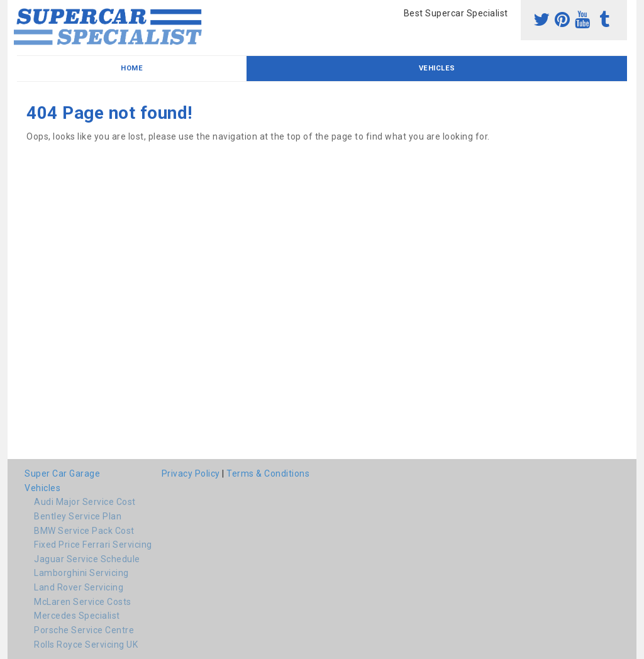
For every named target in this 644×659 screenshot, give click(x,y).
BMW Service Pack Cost (84, 531)
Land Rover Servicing (79, 587)
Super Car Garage (62, 473)
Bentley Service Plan (78, 516)
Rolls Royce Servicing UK (86, 645)
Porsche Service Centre (84, 630)
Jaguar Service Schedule (87, 559)
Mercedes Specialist (77, 616)
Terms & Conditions (268, 473)
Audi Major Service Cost (85, 502)
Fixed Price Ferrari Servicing (93, 545)
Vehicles (437, 68)
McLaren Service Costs (83, 602)
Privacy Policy (191, 473)
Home (132, 68)
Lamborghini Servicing (81, 573)
